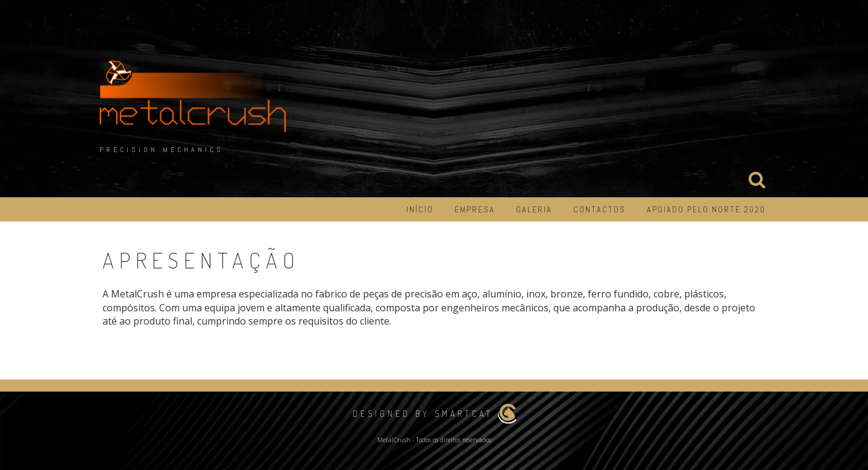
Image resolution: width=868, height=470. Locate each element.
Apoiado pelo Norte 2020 (706, 209)
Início (420, 209)
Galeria (534, 209)
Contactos (599, 209)
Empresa (475, 209)
